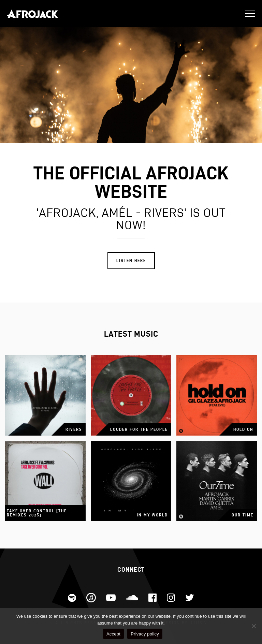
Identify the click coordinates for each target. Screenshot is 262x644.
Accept (113, 634)
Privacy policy (145, 634)
